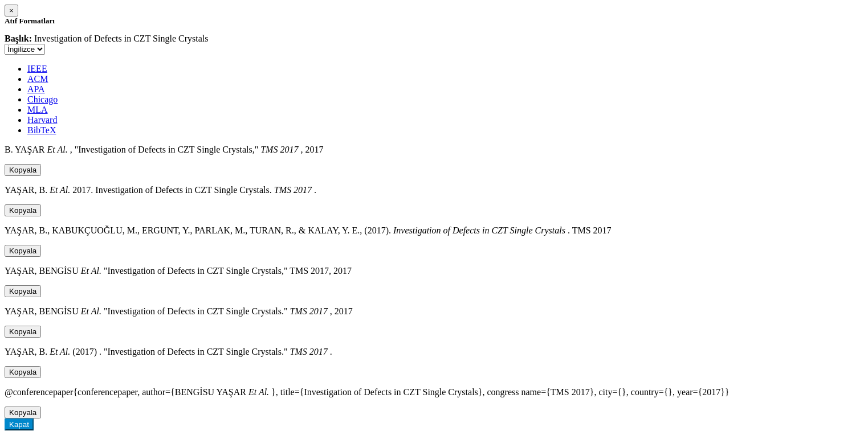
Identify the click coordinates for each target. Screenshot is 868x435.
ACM (38, 79)
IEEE (37, 69)
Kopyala (23, 170)
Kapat (19, 424)
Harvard (42, 120)
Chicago (42, 99)
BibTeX (42, 130)
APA (36, 89)
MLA (38, 110)
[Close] (11, 11)
